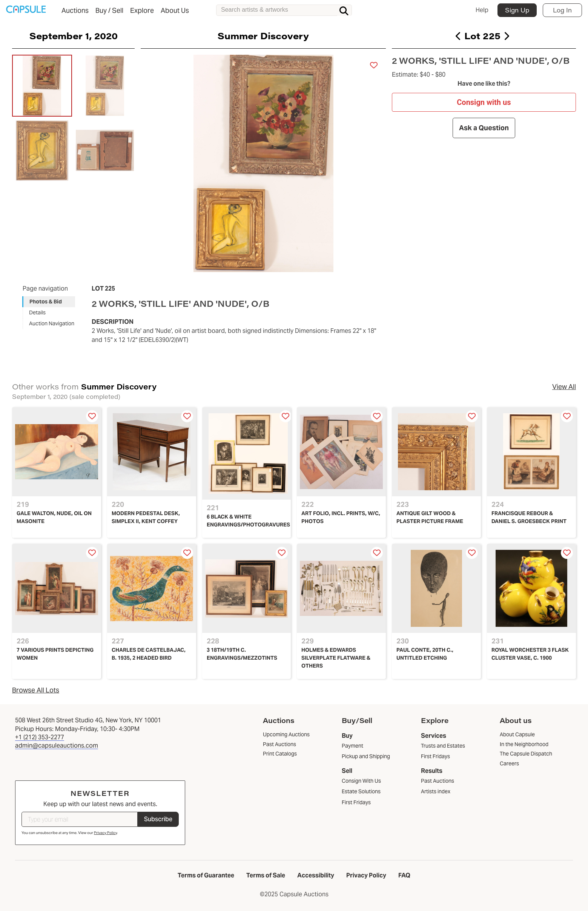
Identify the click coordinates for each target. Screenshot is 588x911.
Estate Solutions (361, 791)
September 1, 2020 (74, 35)
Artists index (436, 791)
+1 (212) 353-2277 (40, 737)
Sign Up (517, 10)
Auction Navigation (52, 323)
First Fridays (356, 802)
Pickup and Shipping (366, 756)
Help (482, 10)
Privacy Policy (105, 833)
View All (564, 387)
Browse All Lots (36, 690)
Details (37, 312)
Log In (562, 10)
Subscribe (158, 819)
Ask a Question (484, 128)
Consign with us (484, 102)
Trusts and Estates (443, 746)
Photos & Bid (46, 302)
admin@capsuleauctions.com (57, 746)
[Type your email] (80, 819)
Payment (352, 746)
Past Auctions (438, 781)
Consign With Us (361, 781)
